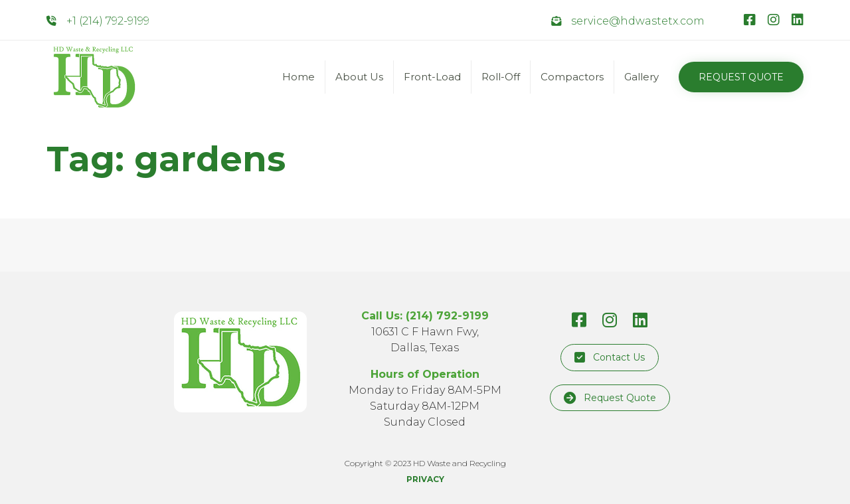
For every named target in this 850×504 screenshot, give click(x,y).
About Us (359, 77)
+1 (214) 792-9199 (108, 21)
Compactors (572, 77)
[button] (741, 77)
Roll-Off (501, 77)
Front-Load (432, 77)
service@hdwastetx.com (638, 21)
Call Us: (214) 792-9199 (425, 316)
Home (298, 77)
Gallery (641, 77)
